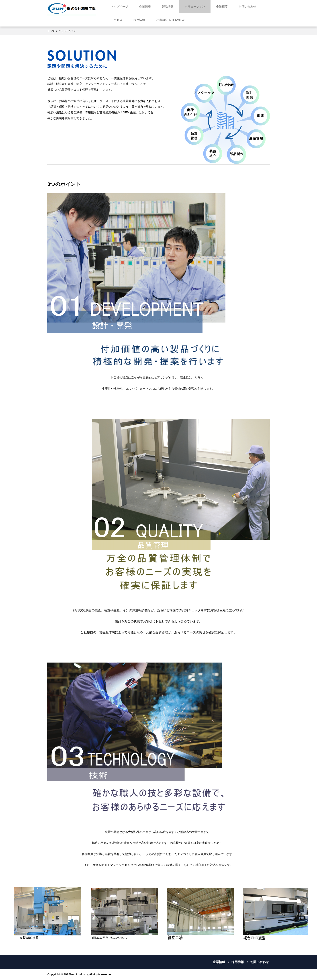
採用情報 (139, 20)
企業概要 (222, 7)
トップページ (119, 7)
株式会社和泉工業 (72, 9)
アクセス (117, 20)
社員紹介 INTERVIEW (170, 20)
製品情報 (168, 7)
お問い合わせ (247, 7)
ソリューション (195, 7)
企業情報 (145, 7)
